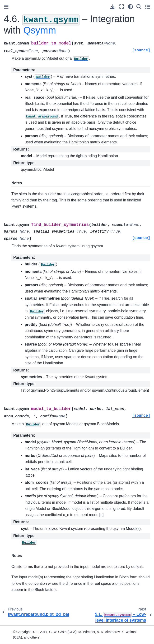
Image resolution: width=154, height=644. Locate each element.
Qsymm (40, 30)
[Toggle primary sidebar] (6, 7)
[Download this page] (113, 7)
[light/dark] (130, 7)
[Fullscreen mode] (122, 7)
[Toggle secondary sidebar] (148, 7)
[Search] (139, 7)
